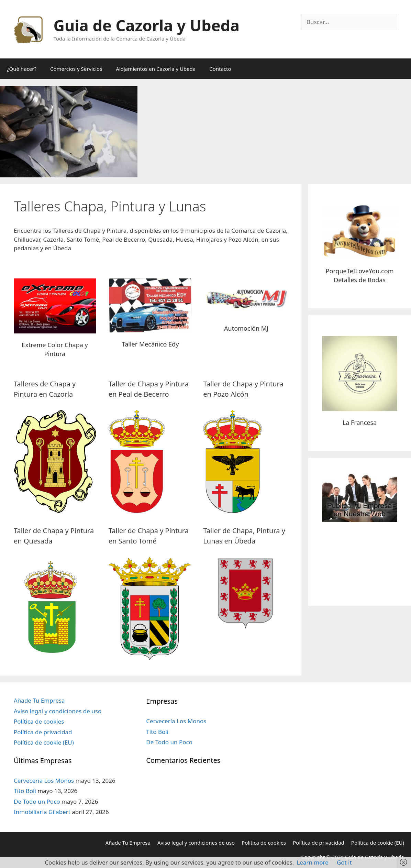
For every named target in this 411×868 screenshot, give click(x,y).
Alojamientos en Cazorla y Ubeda (156, 69)
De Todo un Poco (37, 801)
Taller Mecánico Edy (151, 344)
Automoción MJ (246, 328)
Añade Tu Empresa (39, 700)
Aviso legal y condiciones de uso (58, 711)
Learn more (312, 862)
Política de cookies (39, 721)
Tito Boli (25, 791)
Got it (344, 862)
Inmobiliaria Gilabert (42, 812)
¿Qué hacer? (22, 69)
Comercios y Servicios (76, 69)
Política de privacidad (43, 732)
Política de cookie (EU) (44, 742)
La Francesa (360, 422)
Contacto (220, 69)
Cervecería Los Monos (44, 781)
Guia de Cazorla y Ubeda (147, 25)
